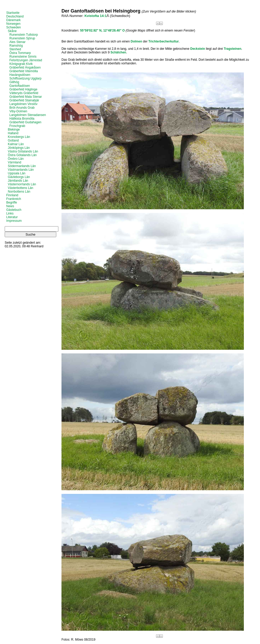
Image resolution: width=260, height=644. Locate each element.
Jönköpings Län (19, 148)
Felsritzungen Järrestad (26, 60)
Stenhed (15, 49)
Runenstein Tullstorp (24, 35)
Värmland (14, 162)
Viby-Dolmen (18, 111)
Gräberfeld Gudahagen (25, 122)
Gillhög (14, 82)
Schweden (14, 27)
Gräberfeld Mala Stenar (26, 97)
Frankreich (14, 199)
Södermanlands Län (22, 166)
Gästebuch (14, 210)
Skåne (12, 31)
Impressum (14, 221)
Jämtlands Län (18, 181)
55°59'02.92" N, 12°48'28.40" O (102, 30)
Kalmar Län (16, 144)
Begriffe (12, 203)
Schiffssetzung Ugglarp (25, 78)
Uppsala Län (17, 173)
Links (10, 213)
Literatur (12, 217)
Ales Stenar (17, 42)
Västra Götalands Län (23, 151)
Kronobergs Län (19, 137)
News (10, 206)
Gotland (13, 140)
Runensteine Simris (23, 57)
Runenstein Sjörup (22, 38)
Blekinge (14, 130)
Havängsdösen (20, 75)
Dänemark (13, 20)
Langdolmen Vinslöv (23, 104)
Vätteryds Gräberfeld (24, 93)
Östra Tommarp (20, 53)
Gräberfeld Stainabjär (24, 100)
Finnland (12, 195)
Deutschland (15, 16)
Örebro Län (16, 159)
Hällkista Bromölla (22, 119)
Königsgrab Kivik (21, 64)
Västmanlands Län (21, 170)
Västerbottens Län (20, 188)
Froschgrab (17, 126)
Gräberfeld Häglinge (23, 89)
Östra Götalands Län (22, 155)
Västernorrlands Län (22, 184)
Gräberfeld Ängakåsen (25, 68)
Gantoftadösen (20, 86)
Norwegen (13, 24)
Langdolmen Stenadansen (28, 115)
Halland (13, 133)
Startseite (13, 13)
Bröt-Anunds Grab (22, 108)
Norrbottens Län (19, 192)
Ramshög (16, 46)
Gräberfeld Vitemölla (24, 71)
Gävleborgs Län (19, 177)
